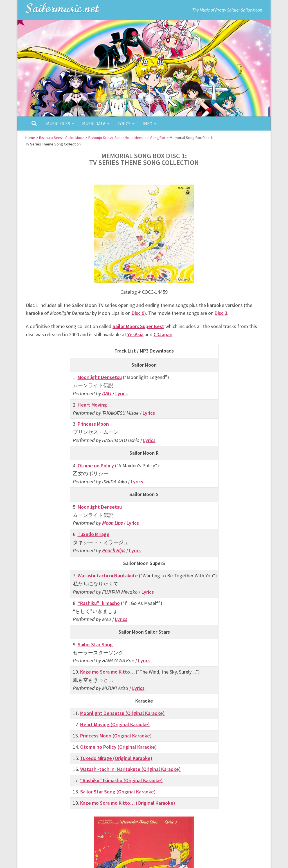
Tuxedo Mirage (94, 534)
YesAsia (135, 334)
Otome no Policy (96, 465)
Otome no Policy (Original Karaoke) (119, 747)
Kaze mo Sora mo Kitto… (107, 672)
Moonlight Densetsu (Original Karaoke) (122, 713)
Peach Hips (114, 550)
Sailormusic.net (62, 8)
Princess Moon (93, 424)
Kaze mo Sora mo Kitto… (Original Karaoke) (128, 803)
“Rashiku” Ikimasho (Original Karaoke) (121, 780)
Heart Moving (92, 404)
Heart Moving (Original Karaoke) (115, 724)
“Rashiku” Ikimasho (99, 603)
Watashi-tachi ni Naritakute (108, 576)
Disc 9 (138, 313)
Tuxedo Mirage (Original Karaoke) (116, 758)
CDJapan (163, 334)
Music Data (94, 124)
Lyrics (124, 124)
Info (148, 124)
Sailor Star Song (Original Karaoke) (118, 792)
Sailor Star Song (95, 644)
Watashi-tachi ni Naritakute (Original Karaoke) (130, 769)
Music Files (58, 124)
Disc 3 (221, 313)
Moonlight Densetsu (100, 377)
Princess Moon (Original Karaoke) (116, 736)
